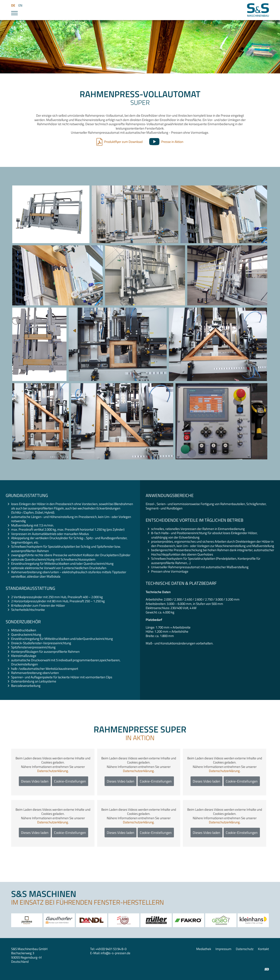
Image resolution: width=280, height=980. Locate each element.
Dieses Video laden (35, 781)
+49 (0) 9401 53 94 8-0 (111, 949)
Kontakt (263, 949)
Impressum (223, 949)
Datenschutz (245, 949)
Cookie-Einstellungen (70, 781)
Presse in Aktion (172, 142)
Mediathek (204, 949)
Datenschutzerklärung (53, 771)
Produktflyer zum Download (123, 142)
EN (20, 5)
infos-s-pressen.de (115, 953)
